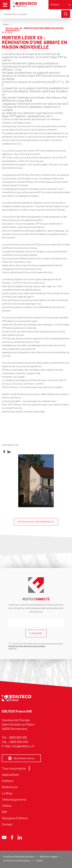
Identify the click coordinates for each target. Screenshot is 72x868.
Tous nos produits (15, 768)
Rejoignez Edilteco (15, 818)
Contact (7, 824)
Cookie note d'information (17, 860)
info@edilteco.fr (23, 746)
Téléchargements (14, 799)
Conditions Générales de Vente (19, 856)
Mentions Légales (49, 856)
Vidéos (7, 806)
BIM (4, 812)
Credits (39, 860)
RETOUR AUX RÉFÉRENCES (36, 522)
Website (12, 649)
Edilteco (8, 781)
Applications (10, 774)
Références (10, 787)
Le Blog (7, 793)
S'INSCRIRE (36, 633)
